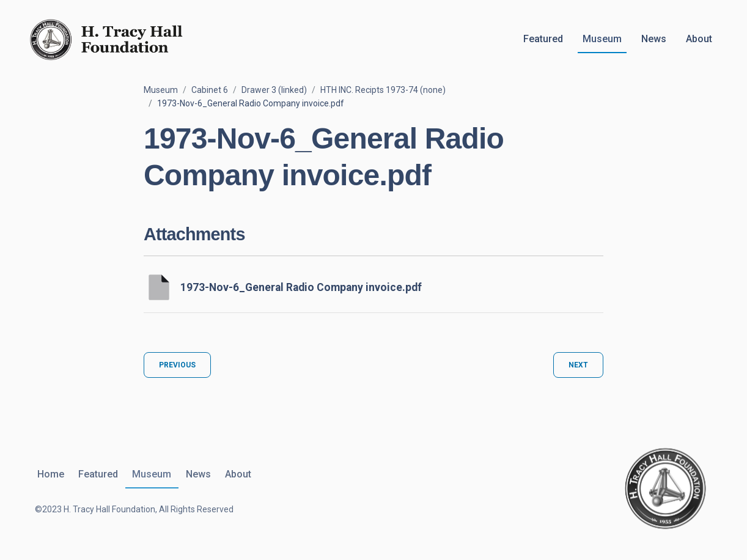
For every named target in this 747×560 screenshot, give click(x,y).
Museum (602, 39)
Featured (543, 39)
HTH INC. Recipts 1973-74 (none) (383, 90)
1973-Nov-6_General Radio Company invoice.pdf (301, 287)
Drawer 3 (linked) (274, 90)
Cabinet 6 (210, 90)
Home (48, 474)
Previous (177, 365)
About (699, 39)
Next (578, 365)
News (654, 39)
